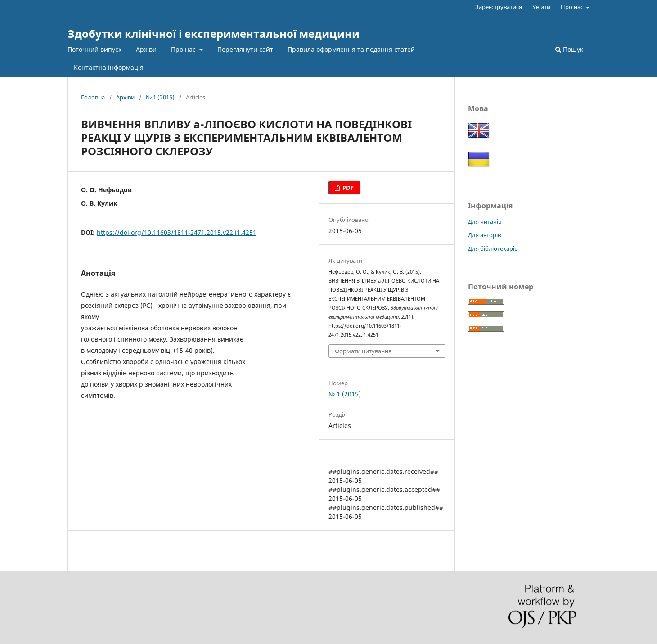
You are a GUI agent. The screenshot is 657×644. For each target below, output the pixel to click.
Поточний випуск (94, 49)
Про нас (184, 49)
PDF (347, 188)
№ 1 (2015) (160, 97)
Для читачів (485, 221)
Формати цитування (363, 351)
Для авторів (484, 235)
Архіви (146, 49)
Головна (93, 97)
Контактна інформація (109, 67)
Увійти (541, 7)
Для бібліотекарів (493, 248)
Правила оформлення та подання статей (351, 49)
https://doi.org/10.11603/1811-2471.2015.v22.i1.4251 (177, 232)
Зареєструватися (499, 7)
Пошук (569, 49)
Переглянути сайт (245, 49)
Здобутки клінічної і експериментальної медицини (214, 34)
